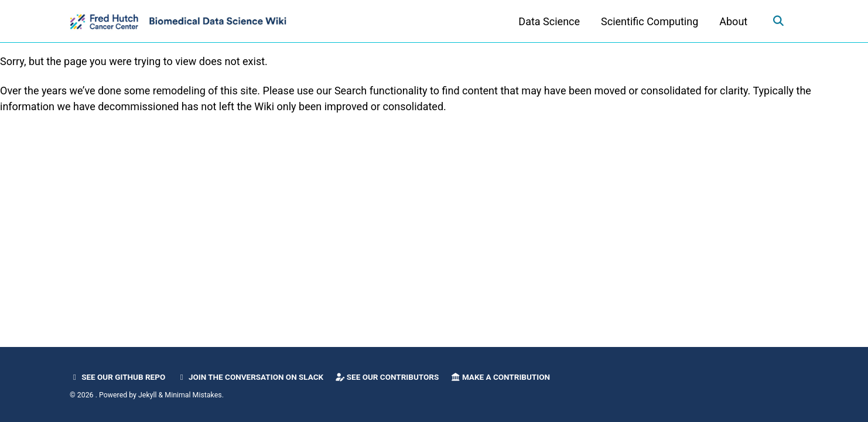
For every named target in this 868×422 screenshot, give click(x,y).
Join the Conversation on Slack (250, 377)
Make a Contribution (500, 377)
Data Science (549, 21)
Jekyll (148, 395)
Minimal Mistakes (193, 395)
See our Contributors (387, 377)
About (733, 21)
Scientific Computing (648, 21)
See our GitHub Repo (117, 377)
